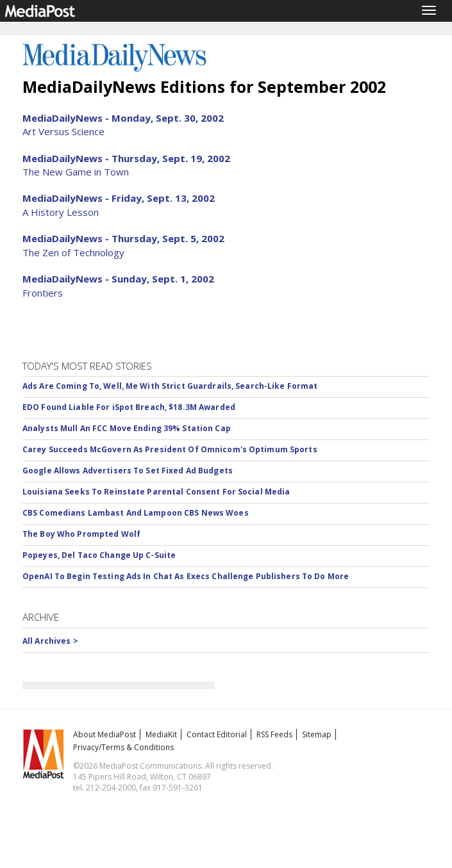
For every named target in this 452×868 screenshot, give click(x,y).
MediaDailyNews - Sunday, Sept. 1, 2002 (118, 279)
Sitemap (317, 734)
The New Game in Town (76, 172)
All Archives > (50, 641)
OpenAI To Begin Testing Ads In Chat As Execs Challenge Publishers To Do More (186, 576)
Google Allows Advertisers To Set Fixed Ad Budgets (128, 471)
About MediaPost (105, 734)
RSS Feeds (274, 734)
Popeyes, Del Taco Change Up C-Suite (99, 555)
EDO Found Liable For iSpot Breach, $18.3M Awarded (129, 407)
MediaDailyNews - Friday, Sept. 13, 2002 (119, 198)
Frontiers (43, 293)
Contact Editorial (217, 734)
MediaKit (161, 734)
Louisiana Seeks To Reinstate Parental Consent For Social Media (156, 492)
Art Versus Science (63, 131)
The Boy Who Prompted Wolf (81, 534)
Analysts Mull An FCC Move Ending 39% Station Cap (127, 428)
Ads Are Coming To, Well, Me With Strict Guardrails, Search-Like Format (170, 386)
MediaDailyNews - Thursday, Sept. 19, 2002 (126, 158)
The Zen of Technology (73, 252)
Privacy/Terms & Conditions (123, 747)
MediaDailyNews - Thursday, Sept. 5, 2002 (123, 238)
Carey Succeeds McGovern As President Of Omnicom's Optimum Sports (170, 449)
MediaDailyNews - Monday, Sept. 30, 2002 (123, 118)
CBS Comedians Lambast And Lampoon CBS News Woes (136, 513)
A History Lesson (61, 212)
